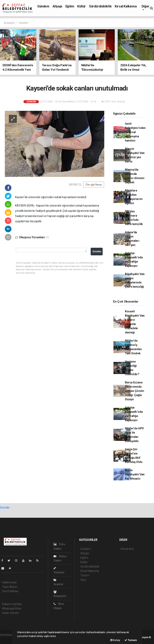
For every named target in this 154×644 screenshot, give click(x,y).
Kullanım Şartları (12, 604)
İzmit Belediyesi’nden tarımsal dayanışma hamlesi (135, 132)
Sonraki (5, 507)
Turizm (85, 575)
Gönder (97, 251)
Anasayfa (9, 23)
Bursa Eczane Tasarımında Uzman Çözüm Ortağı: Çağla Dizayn (135, 391)
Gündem (43, 6)
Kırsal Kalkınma (126, 6)
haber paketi (8, 639)
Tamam (131, 640)
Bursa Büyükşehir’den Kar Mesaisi (135, 474)
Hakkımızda (9, 582)
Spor (83, 580)
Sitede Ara (127, 549)
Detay (115, 640)
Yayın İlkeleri (10, 587)
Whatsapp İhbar (12, 608)
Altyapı (57, 6)
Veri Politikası (10, 591)
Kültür (82, 6)
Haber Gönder (11, 613)
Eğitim (70, 6)
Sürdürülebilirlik (100, 6)
